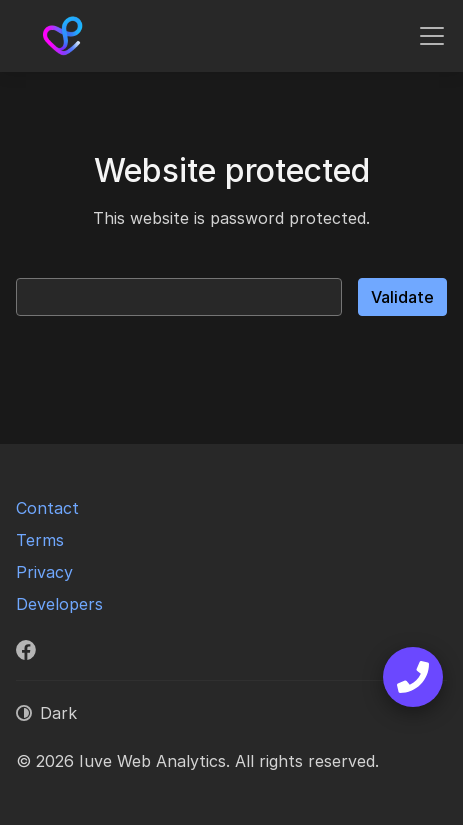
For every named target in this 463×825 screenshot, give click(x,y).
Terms (40, 540)
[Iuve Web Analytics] (63, 36)
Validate (402, 297)
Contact (47, 508)
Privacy (44, 572)
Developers (59, 604)
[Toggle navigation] (432, 36)
